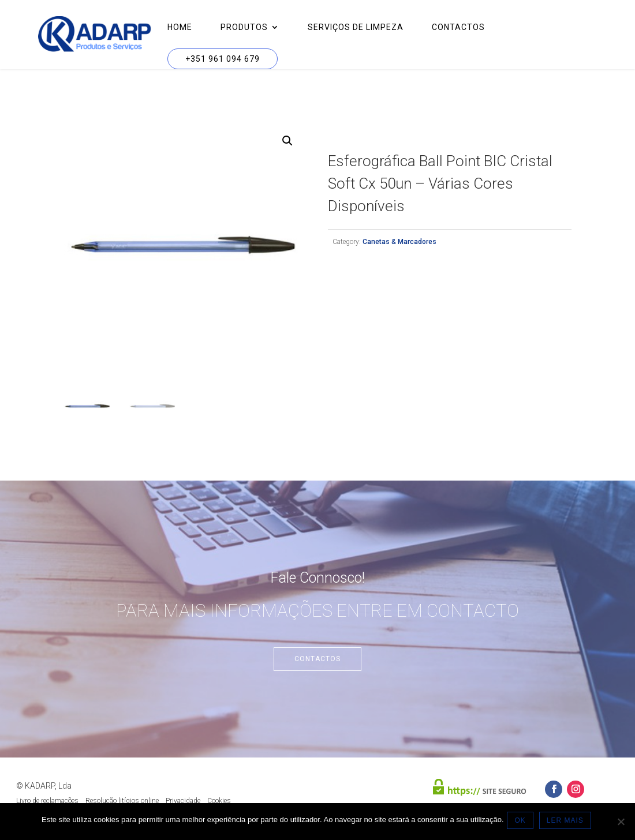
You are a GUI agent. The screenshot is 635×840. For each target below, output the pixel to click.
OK (523, 822)
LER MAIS (567, 822)
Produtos (244, 27)
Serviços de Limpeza (356, 27)
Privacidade (183, 801)
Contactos (458, 27)
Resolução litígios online (122, 801)
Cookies (219, 801)
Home (180, 27)
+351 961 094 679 (223, 59)
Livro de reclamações (47, 801)
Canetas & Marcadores (399, 242)
